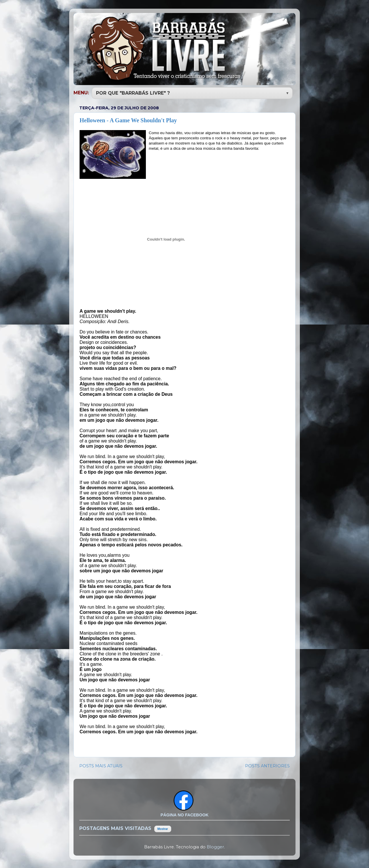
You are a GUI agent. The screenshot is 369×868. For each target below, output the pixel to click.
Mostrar (163, 828)
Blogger (215, 846)
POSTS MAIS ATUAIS (101, 765)
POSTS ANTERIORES (267, 765)
